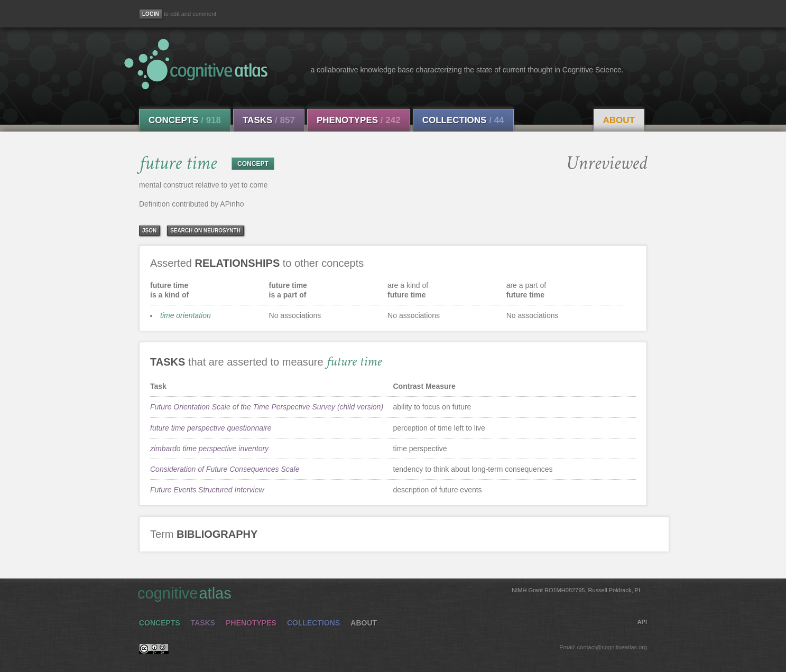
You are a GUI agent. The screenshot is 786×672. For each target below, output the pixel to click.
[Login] (151, 14)
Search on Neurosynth (205, 231)
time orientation (186, 315)
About (619, 120)
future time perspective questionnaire (211, 428)
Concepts (185, 120)
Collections (463, 120)
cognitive (390, 593)
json (149, 231)
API (642, 622)
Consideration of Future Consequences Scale (225, 469)
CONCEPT (253, 164)
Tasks (269, 120)
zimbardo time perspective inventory (209, 449)
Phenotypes (359, 120)
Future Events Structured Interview (207, 490)
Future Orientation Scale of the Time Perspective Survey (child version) (267, 407)
